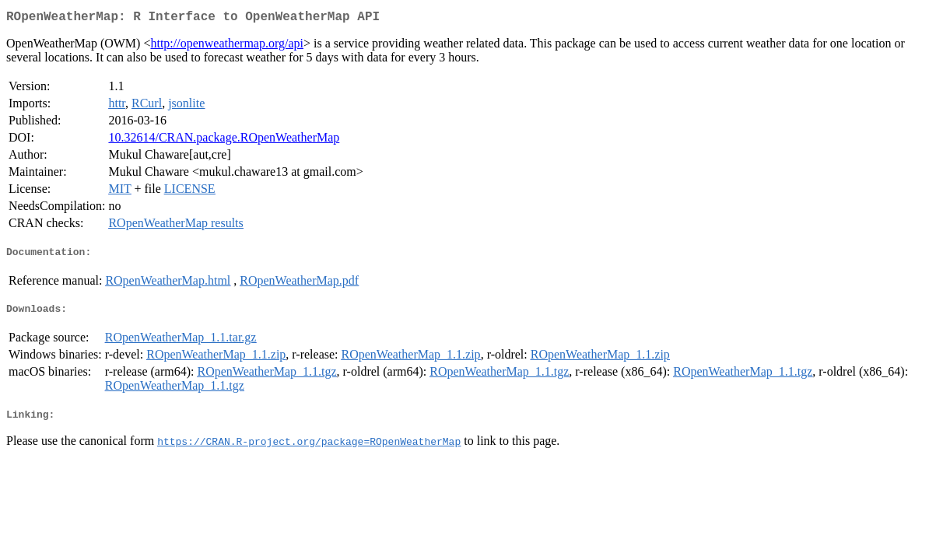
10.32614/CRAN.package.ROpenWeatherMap (224, 140)
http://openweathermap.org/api (227, 46)
